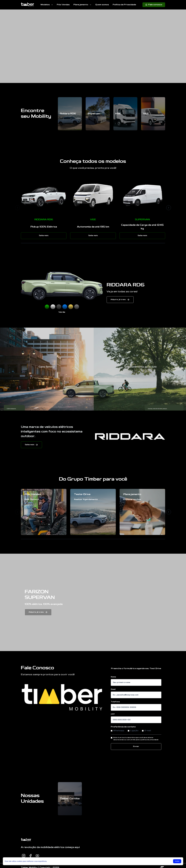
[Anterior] (17, 208)
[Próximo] (169, 208)
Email (113, 689)
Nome (113, 677)
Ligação (133, 731)
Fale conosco (154, 5)
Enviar (136, 746)
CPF (113, 714)
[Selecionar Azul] (65, 307)
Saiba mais (44, 236)
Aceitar (177, 861)
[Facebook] (30, 856)
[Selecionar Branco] (53, 307)
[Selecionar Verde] (47, 307)
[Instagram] (24, 856)
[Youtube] (37, 856)
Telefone (115, 702)
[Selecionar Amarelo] (71, 307)
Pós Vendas (63, 5)
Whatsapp (117, 731)
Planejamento (82, 5)
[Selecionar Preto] (59, 307)
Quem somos (102, 5)
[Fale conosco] (154, 5)
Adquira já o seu (120, 300)
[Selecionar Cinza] (77, 307)
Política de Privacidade (124, 5)
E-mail (146, 731)
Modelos (47, 5)
